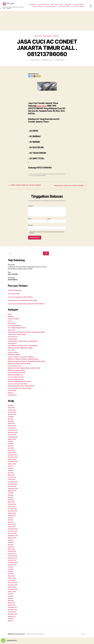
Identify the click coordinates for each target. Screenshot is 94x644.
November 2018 (13, 591)
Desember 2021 (13, 515)
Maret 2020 (12, 555)
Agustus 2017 (12, 623)
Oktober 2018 (12, 593)
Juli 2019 (11, 573)
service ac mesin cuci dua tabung (19, 390)
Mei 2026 (11, 412)
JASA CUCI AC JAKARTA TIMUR (18, 339)
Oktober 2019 (12, 567)
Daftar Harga (54, 5)
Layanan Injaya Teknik (43, 5)
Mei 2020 (11, 551)
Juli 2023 (11, 472)
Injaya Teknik (43, 106)
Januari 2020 (12, 560)
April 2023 (11, 479)
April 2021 (11, 528)
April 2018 (11, 607)
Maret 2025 (12, 430)
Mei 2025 (11, 425)
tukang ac (11, 399)
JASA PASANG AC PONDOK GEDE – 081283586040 (25, 345)
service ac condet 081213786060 (46, 176)
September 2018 (13, 596)
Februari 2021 (12, 531)
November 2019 (13, 564)
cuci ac (10, 323)
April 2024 (11, 454)
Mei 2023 (11, 477)
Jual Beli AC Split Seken (16, 293)
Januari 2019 (12, 587)
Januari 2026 (12, 416)
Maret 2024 (12, 457)
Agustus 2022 (12, 497)
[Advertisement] (47, 21)
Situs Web (30, 227)
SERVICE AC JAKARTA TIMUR (18, 377)
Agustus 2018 (12, 598)
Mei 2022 (11, 504)
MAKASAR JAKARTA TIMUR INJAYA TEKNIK (22, 352)
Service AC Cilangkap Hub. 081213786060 (22, 299)
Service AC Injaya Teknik (19, 640)
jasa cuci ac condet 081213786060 (38, 175)
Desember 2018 (13, 589)
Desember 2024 (13, 436)
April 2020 (11, 553)
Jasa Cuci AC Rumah (15, 296)
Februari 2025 (12, 432)
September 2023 (13, 468)
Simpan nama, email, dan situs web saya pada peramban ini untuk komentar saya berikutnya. (47, 235)
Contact (61, 5)
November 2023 (13, 463)
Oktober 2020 (12, 540)
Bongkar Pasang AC (14, 321)
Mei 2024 (11, 452)
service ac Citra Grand (15, 372)
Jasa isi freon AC (13, 341)
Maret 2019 (12, 582)
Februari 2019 (12, 584)
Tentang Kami (33, 5)
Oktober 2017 (12, 618)
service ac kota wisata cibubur (18, 379)
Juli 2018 (11, 600)
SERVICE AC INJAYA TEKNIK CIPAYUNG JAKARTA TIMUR (26, 374)
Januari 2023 (12, 486)
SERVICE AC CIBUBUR (15, 359)
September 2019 (13, 569)
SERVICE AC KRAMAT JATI (17, 381)
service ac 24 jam (14, 357)
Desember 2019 (13, 562)
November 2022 (13, 490)
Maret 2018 (12, 609)
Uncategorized (13, 401)
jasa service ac (13, 348)
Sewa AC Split (12, 397)
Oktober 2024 (12, 441)
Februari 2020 (12, 558)
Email (49, 221)
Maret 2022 (12, 508)
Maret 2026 (12, 414)
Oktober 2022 (12, 492)
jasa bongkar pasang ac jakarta (18, 330)
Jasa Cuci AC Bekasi (78, 7)
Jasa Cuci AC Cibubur (50, 7)
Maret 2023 (12, 481)
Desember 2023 (13, 461)
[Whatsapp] (37, 77)
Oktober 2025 (12, 419)
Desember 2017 (13, 614)
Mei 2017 (11, 627)
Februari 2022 (12, 510)
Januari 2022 (12, 513)
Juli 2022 (11, 499)
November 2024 (13, 439)
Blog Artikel (68, 5)
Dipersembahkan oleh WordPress (37, 640)
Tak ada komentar (60, 61)
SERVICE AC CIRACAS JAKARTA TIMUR (21, 370)
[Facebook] (29, 77)
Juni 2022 (11, 501)
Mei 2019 (11, 578)
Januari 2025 (12, 434)
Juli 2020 (11, 546)
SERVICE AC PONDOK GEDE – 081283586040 (23, 392)
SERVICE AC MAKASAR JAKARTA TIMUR (21, 388)
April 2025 (11, 427)
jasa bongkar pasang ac (16, 328)
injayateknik (36, 61)
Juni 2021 (11, 524)
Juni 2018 (11, 602)
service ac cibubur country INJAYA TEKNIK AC (23, 361)
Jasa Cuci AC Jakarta (64, 7)
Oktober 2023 (12, 466)
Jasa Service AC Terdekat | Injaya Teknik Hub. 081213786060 (28, 306)
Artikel (10, 316)
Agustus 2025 (12, 421)
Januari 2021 (12, 533)
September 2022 (13, 495)
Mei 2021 (11, 526)
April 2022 (11, 506)
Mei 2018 (11, 605)
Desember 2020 (13, 535)
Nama (30, 221)
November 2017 (13, 616)
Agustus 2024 (13, 445)
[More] (40, 77)
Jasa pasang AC (48, 37)
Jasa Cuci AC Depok (78, 5)
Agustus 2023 (12, 470)
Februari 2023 (12, 484)
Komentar (31, 208)
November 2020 (13, 537)
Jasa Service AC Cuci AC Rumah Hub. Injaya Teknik (24, 303)
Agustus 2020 (13, 544)
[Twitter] (32, 77)
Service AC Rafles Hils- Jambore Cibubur (21, 395)
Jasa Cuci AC (38, 37)
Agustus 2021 (12, 522)
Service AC (57, 37)
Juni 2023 (11, 475)
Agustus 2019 (12, 571)
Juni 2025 (11, 423)
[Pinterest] (34, 77)
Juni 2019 (11, 576)
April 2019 (11, 580)
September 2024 (13, 443)
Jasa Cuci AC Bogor (37, 7)
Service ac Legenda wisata (17, 386)
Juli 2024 (11, 448)
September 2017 (13, 620)
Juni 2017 (11, 625)
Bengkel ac (11, 319)
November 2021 (13, 517)
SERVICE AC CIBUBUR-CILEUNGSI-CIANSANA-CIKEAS (26, 363)
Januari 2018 (12, 611)
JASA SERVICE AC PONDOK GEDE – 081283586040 (25, 350)
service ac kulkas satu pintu (17, 383)
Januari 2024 (12, 459)
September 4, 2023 (48, 61)
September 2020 (13, 542)
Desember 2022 (13, 488)
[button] (3, 640)
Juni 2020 (11, 549)
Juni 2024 (11, 450)
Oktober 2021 (12, 519)
